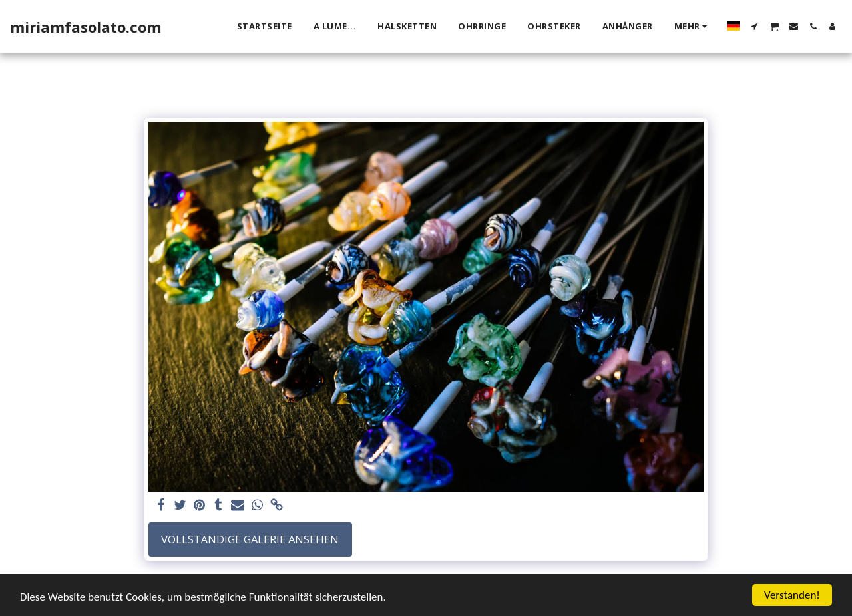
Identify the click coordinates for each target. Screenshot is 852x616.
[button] (754, 26)
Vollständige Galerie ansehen (250, 539)
